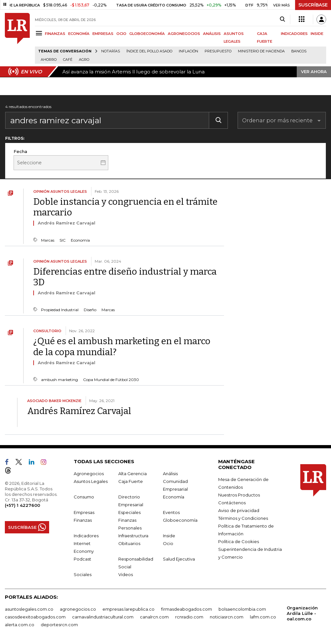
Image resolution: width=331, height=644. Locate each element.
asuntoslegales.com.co (29, 609)
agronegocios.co (78, 609)
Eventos (171, 512)
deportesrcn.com (59, 625)
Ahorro (49, 60)
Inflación (188, 51)
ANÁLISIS (212, 34)
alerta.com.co (20, 625)
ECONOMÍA (79, 34)
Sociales (83, 574)
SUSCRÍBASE (313, 5)
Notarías (111, 51)
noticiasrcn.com (227, 617)
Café (68, 60)
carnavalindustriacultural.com (103, 617)
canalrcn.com (154, 617)
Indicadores (86, 536)
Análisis (170, 474)
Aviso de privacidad (239, 510)
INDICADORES (294, 34)
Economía (174, 497)
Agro (84, 60)
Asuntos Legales (91, 481)
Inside (169, 536)
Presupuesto (218, 51)
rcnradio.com (189, 617)
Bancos (299, 51)
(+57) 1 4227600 (22, 505)
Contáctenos (232, 503)
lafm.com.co (263, 617)
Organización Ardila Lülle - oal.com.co (302, 613)
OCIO (121, 34)
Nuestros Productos (239, 495)
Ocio (168, 543)
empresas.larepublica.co (128, 609)
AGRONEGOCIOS (184, 34)
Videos (126, 574)
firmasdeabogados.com (187, 609)
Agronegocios (89, 474)
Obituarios (129, 543)
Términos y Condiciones (243, 518)
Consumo (84, 497)
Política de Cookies (239, 541)
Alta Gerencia (133, 474)
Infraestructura (133, 536)
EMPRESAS (103, 34)
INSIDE (317, 34)
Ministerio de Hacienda (261, 51)
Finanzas (83, 520)
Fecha (20, 151)
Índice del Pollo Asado (149, 51)
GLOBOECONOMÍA (147, 34)
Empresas (84, 512)
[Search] (282, 19)
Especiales (129, 512)
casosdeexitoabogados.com (35, 617)
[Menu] (40, 33)
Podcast (82, 559)
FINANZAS (55, 34)
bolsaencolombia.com (242, 609)
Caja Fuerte (131, 481)
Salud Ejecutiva (179, 559)
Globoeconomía (180, 520)
